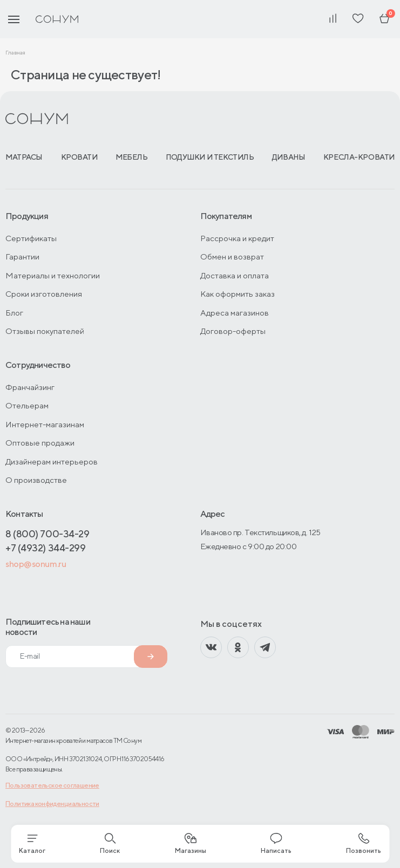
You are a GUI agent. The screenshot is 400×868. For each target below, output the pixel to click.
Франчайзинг (30, 387)
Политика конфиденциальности (52, 804)
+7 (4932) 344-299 (45, 548)
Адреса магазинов (235, 313)
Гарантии (22, 257)
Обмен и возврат (232, 257)
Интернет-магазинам (45, 424)
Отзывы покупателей (45, 331)
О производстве (36, 480)
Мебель (131, 157)
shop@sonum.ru (36, 564)
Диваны (289, 157)
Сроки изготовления (44, 294)
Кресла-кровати (359, 157)
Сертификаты (31, 238)
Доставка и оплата (235, 275)
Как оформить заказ (238, 294)
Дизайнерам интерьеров (52, 462)
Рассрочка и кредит (237, 238)
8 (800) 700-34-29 (47, 534)
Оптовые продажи (40, 443)
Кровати (79, 157)
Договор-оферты (233, 331)
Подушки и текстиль (210, 157)
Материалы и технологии (53, 275)
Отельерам (27, 405)
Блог (14, 313)
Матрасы (24, 157)
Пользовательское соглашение (52, 785)
